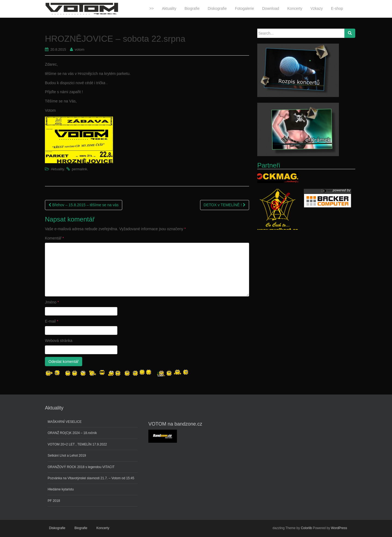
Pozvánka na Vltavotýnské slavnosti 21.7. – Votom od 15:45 (91, 478)
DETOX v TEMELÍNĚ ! (225, 205)
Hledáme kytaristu (61, 489)
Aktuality (58, 169)
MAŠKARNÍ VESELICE (65, 422)
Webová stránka (59, 341)
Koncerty (103, 528)
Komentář (54, 238)
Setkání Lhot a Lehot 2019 (67, 456)
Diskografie (57, 528)
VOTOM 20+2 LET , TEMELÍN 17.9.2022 (77, 444)
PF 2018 (54, 501)
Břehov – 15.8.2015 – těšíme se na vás (84, 205)
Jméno (52, 302)
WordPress (339, 528)
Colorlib (306, 528)
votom (80, 49)
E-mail (52, 321)
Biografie (81, 528)
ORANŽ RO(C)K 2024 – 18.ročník (72, 433)
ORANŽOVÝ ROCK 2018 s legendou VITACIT (81, 467)
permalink (79, 169)
